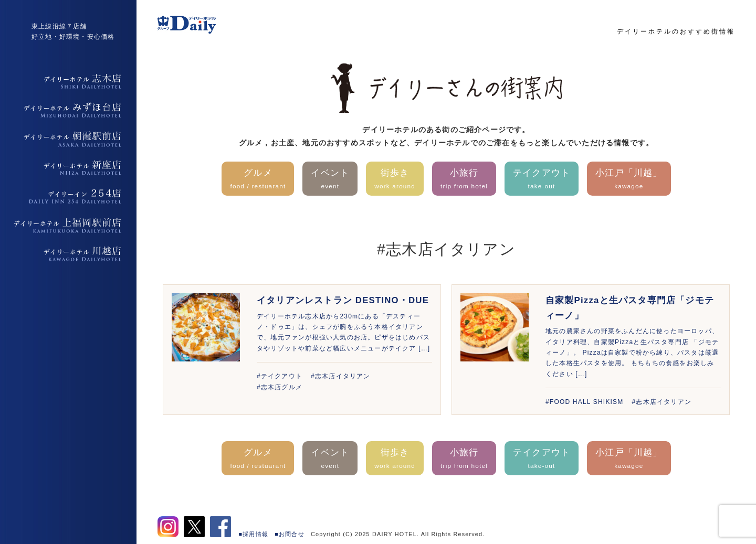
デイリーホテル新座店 (68, 168)
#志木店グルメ (280, 387)
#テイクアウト (280, 376)
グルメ (258, 180)
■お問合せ (290, 534)
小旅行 (464, 180)
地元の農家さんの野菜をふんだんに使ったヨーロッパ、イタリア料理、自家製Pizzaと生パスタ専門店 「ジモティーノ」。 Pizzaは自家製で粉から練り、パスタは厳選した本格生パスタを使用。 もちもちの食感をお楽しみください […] (632, 353)
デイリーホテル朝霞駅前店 (68, 139)
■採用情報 (254, 534)
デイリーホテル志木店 (68, 81)
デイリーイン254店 (68, 197)
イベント (330, 180)
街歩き (395, 180)
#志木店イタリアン (340, 376)
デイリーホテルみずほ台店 (68, 110)
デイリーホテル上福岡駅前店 (68, 226)
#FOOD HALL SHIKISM (585, 402)
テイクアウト (542, 180)
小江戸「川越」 (629, 180)
